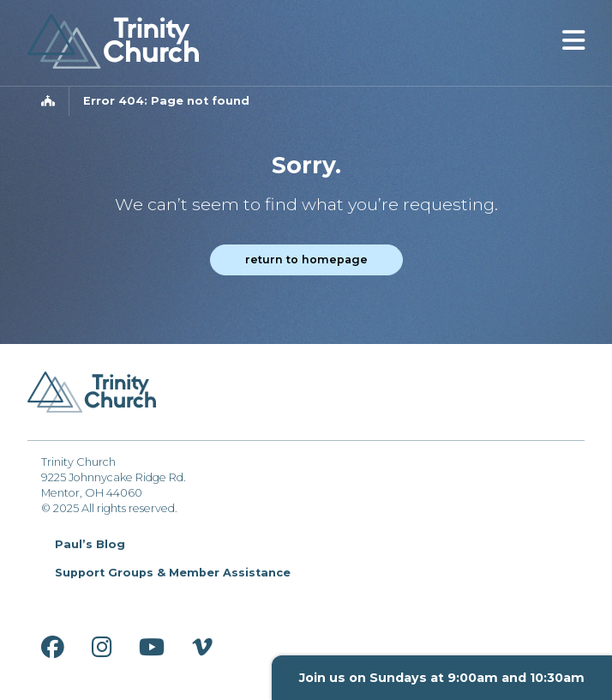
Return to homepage (306, 259)
